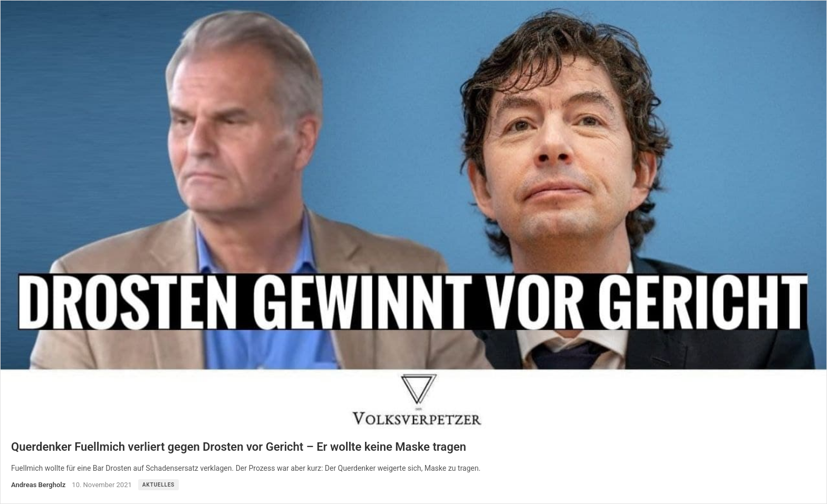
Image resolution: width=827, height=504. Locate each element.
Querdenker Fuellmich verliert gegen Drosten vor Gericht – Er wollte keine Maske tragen (239, 447)
